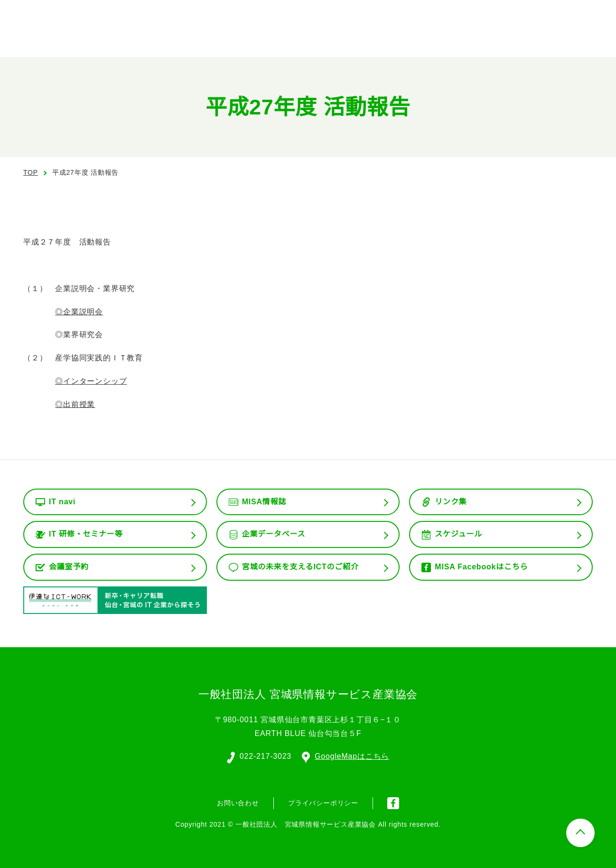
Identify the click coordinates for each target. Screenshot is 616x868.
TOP (31, 172)
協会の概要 (320, 38)
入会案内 (579, 14)
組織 (371, 38)
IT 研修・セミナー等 (86, 534)
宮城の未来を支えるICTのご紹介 (301, 567)
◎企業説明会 (79, 312)
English (449, 14)
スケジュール (458, 534)
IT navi (63, 502)
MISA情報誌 (264, 502)
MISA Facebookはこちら (481, 567)
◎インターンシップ (91, 381)
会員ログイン (513, 14)
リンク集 (451, 502)
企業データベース (274, 534)
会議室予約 (69, 567)
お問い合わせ (560, 37)
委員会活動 (421, 38)
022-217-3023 (265, 755)
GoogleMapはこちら (346, 755)
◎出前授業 (75, 405)
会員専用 (480, 38)
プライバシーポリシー (323, 802)
